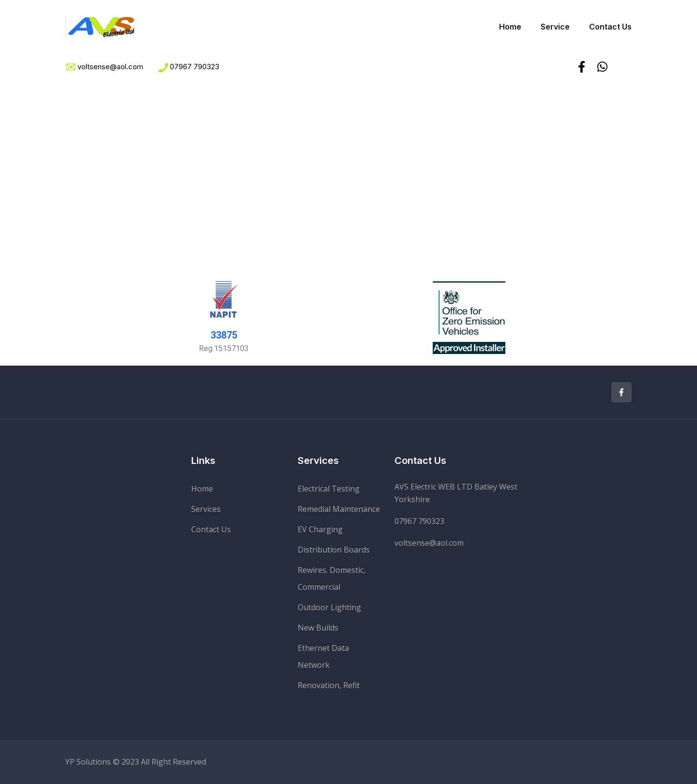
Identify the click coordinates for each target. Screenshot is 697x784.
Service (555, 27)
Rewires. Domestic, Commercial (332, 578)
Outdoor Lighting (329, 607)
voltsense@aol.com (429, 543)
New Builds (318, 628)
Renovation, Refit (329, 685)
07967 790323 (195, 67)
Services (206, 509)
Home (510, 27)
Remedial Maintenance (339, 509)
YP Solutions (88, 762)
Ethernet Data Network (323, 656)
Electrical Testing (329, 489)
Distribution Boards (334, 550)
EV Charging (320, 529)
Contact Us (610, 27)
